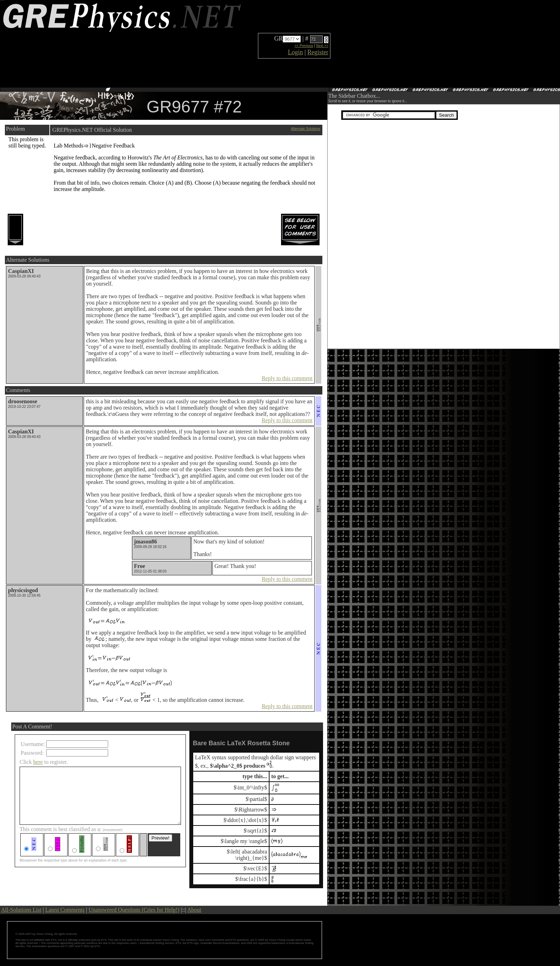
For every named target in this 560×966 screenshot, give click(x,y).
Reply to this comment (287, 378)
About (194, 910)
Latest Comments (65, 910)
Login (295, 52)
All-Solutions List (21, 910)
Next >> (322, 46)
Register (318, 52)
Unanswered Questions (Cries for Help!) (134, 910)
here (38, 762)
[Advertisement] (390, 44)
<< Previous (304, 46)
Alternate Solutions (306, 129)
